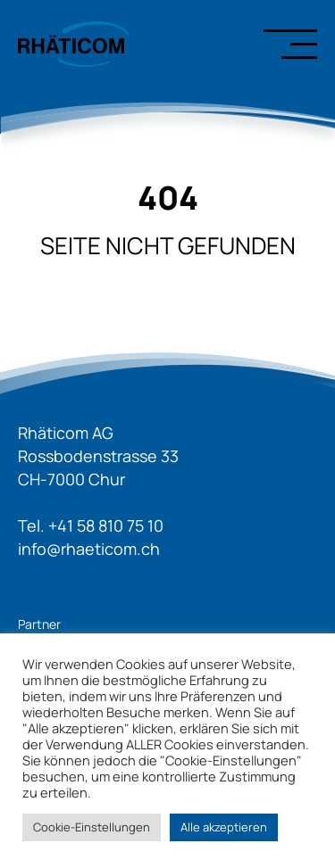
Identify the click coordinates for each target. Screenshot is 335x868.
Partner (39, 624)
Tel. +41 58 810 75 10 (91, 525)
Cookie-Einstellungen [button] (92, 827)
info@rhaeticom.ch (89, 549)
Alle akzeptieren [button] (224, 827)
